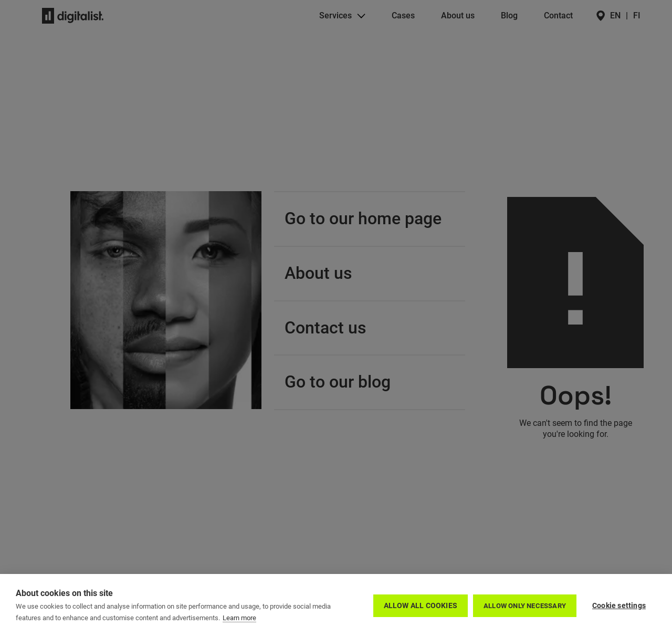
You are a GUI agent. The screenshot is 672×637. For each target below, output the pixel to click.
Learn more (239, 618)
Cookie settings (619, 605)
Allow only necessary (525, 606)
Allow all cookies (421, 605)
